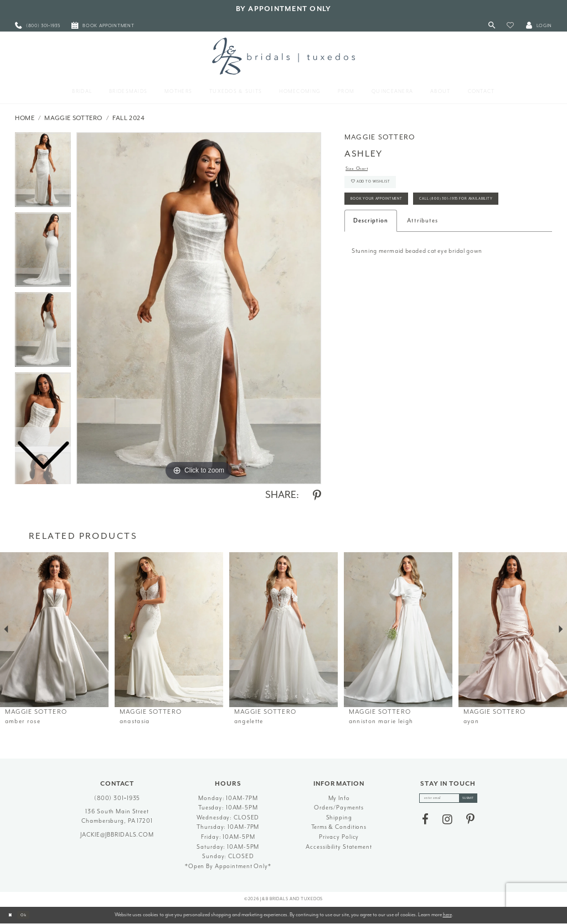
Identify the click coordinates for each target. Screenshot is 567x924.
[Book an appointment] (103, 26)
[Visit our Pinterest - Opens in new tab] (470, 823)
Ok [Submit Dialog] (30, 915)
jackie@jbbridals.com (117, 835)
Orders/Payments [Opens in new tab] (339, 808)
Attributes (422, 259)
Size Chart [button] (361, 170)
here (447, 915)
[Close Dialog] (12, 915)
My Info (339, 798)
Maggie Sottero (73, 118)
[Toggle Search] (492, 26)
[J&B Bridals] (283, 56)
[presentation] (54, 630)
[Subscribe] (476, 800)
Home (25, 118)
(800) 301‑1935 (117, 798)
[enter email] (448, 800)
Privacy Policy (339, 837)
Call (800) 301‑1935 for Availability (406, 235)
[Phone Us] (38, 26)
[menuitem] (38, 26)
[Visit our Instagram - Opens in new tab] (447, 823)
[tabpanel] (199, 308)
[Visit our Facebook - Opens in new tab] (425, 823)
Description (371, 259)
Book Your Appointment (390, 212)
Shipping (339, 817)
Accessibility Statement (339, 847)
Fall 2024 (129, 118)
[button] (510, 26)
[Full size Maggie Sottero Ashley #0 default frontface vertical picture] (199, 308)
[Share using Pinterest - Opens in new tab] (317, 496)
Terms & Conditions (339, 827)
